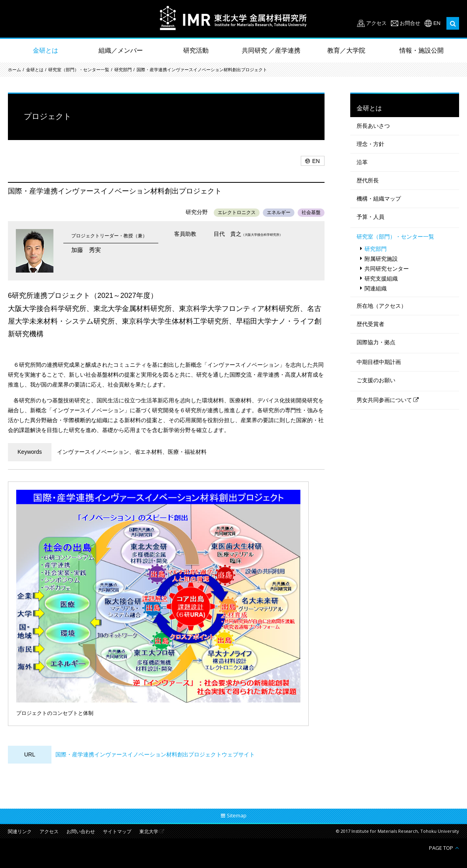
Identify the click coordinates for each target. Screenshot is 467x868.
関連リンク (20, 832)
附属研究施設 (381, 259)
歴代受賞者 (370, 324)
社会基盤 (311, 212)
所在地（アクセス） (382, 306)
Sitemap (237, 815)
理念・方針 (370, 144)
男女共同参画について (384, 400)
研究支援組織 (381, 279)
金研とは (46, 50)
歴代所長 (368, 180)
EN (437, 23)
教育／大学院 (346, 50)
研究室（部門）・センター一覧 (79, 70)
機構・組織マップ (379, 199)
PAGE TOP (441, 848)
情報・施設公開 (421, 50)
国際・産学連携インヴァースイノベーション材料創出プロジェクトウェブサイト (155, 754)
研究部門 (123, 70)
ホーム (14, 70)
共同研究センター (387, 269)
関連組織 (376, 288)
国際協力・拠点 (376, 342)
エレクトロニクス (237, 212)
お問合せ (410, 23)
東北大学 (149, 832)
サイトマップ (117, 832)
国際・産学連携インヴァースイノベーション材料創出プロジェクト (202, 70)
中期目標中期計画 (379, 362)
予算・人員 (370, 217)
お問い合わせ (81, 832)
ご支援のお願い (376, 380)
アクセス (376, 23)
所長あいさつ (373, 126)
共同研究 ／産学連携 (271, 50)
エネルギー (279, 212)
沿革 (362, 162)
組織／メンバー (121, 50)
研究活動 (196, 50)
